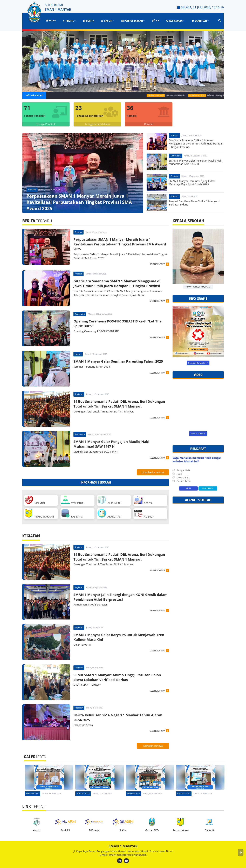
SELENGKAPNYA (157, 264)
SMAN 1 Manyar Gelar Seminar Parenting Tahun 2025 (118, 361)
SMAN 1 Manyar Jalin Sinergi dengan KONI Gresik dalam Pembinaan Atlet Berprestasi (121, 597)
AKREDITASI (109, 514)
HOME (51, 21)
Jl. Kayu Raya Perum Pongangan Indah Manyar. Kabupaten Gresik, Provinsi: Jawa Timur (123, 851)
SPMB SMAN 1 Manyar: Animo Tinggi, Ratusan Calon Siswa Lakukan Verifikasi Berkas (117, 677)
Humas (78, 354)
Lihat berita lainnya (153, 472)
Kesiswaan (176, 156)
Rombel (149, 124)
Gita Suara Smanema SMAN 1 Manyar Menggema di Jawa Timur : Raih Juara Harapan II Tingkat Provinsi (117, 283)
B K (156, 21)
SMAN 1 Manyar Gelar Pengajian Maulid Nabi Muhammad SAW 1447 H (111, 444)
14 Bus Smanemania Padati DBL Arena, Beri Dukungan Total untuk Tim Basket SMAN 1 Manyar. (119, 404)
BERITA (89, 21)
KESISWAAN (176, 21)
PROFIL (69, 21)
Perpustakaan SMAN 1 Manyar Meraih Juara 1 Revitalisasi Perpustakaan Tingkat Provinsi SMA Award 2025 (120, 244)
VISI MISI (35, 500)
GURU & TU (109, 500)
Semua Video (198, 433)
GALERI (108, 21)
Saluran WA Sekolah (179, 95)
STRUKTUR (72, 500)
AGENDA (144, 514)
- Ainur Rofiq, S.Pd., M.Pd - (198, 287)
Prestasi (32, 190)
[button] (241, 853)
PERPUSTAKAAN (133, 21)
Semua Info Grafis (198, 363)
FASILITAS (72, 514)
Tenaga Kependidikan (97, 124)
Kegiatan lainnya (153, 746)
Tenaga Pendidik (46, 124)
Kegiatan (79, 394)
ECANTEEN (201, 21)
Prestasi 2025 (33, 793)
